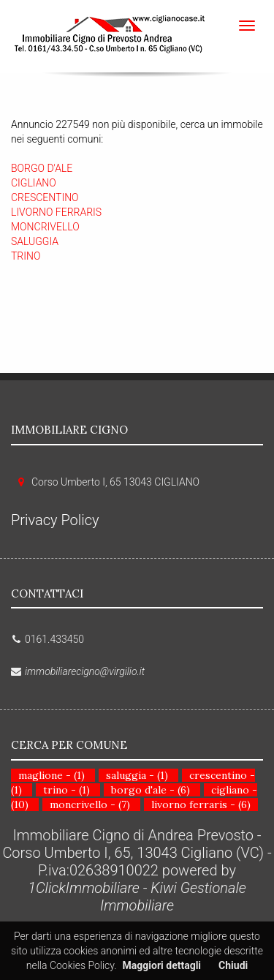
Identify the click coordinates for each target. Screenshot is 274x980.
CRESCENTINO (45, 197)
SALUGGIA (35, 241)
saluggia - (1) (137, 775)
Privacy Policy (55, 520)
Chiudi (233, 965)
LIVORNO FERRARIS (56, 212)
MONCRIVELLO (45, 227)
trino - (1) (66, 790)
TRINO (26, 256)
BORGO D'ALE (42, 168)
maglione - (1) (52, 775)
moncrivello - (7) (90, 804)
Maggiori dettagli (162, 965)
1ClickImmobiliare (84, 888)
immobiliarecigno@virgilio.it (85, 671)
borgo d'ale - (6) (151, 790)
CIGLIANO (34, 183)
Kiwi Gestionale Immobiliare (173, 897)
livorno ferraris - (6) (201, 804)
